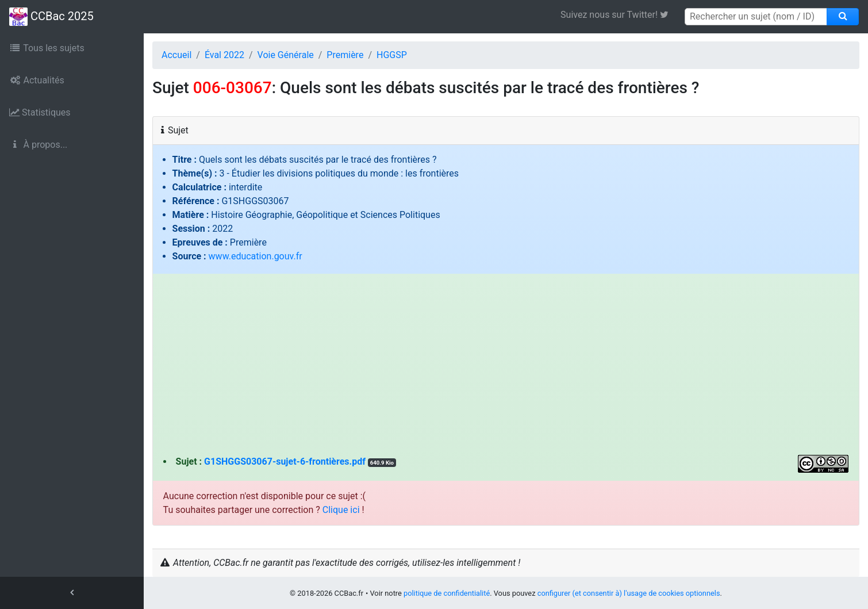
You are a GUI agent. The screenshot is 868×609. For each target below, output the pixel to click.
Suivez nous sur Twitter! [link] (619, 15)
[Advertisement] (506, 369)
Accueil (176, 55)
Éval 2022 (224, 55)
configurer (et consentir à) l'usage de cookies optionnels (629, 593)
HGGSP (392, 55)
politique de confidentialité (447, 593)
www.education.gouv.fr (256, 256)
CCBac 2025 (51, 17)
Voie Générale (286, 55)
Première (345, 55)
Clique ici (341, 510)
